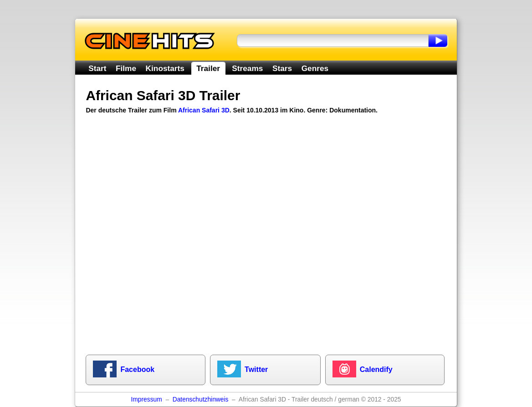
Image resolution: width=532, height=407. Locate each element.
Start (97, 68)
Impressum (146, 399)
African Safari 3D (204, 110)
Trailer (208, 68)
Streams (247, 68)
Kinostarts (165, 68)
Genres (315, 68)
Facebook (137, 369)
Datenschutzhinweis (201, 399)
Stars (282, 68)
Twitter (256, 369)
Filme (126, 68)
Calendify (376, 369)
